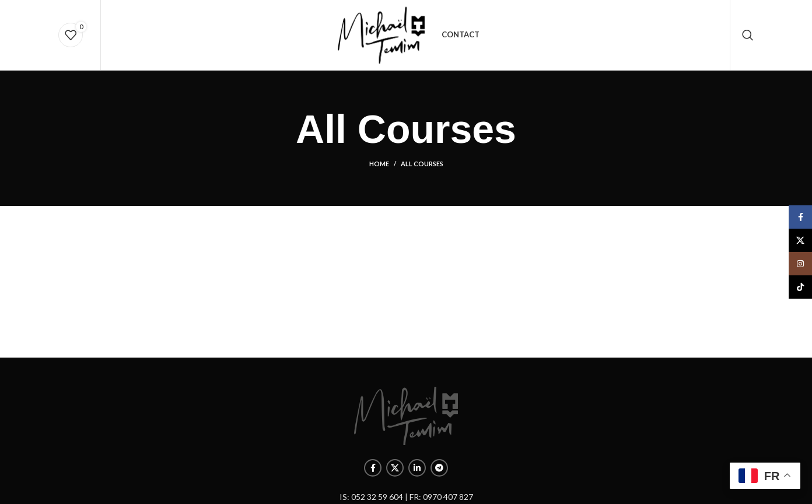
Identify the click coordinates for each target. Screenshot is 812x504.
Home (379, 164)
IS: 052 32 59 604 (371, 497)
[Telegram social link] (439, 468)
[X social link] (395, 468)
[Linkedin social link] (417, 468)
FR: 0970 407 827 (441, 497)
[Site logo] (381, 34)
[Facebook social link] (373, 468)
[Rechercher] (748, 35)
